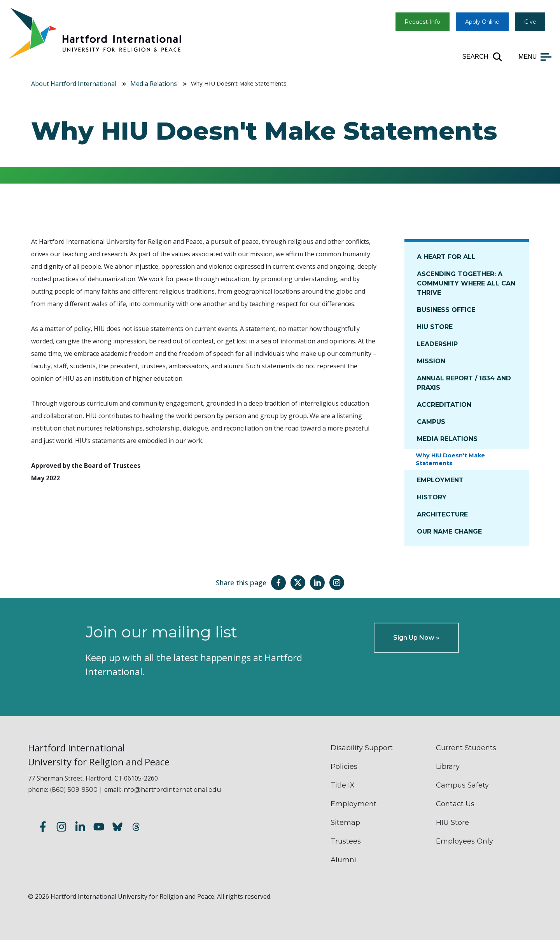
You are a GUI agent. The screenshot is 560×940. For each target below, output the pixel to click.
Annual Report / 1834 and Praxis (464, 383)
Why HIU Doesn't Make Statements (450, 459)
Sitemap (345, 823)
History (432, 497)
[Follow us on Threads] (136, 828)
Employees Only (465, 841)
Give (530, 22)
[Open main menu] (535, 57)
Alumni (343, 860)
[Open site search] (483, 57)
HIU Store (435, 327)
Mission (431, 361)
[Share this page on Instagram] (337, 583)
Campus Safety (462, 785)
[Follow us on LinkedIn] (80, 828)
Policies (344, 767)
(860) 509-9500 (74, 790)
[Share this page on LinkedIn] (317, 583)
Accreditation (444, 405)
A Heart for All (446, 257)
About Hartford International (74, 84)
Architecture (442, 514)
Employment (440, 480)
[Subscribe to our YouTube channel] (99, 828)
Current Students (466, 748)
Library (448, 767)
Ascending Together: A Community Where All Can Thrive (466, 283)
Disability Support (362, 748)
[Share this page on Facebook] (278, 583)
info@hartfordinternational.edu (172, 790)
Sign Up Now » (416, 638)
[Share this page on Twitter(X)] (298, 583)
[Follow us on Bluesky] (117, 828)
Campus (431, 422)
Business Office (446, 310)
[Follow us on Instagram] (61, 828)
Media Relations (154, 84)
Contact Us (455, 804)
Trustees (346, 841)
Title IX (343, 785)
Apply (482, 22)
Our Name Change (449, 531)
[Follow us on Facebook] (43, 828)
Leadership (437, 344)
